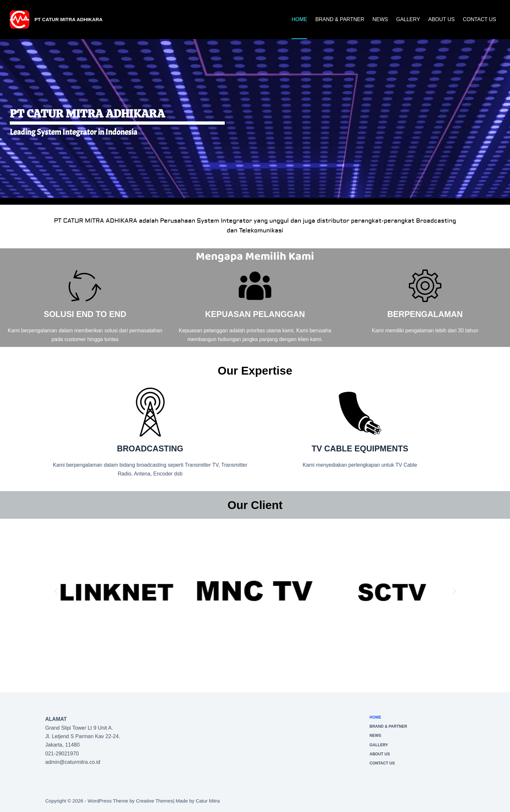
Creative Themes (154, 801)
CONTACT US (480, 19)
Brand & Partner (340, 19)
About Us (441, 19)
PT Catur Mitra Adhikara (68, 19)
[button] (56, 591)
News (380, 19)
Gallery (408, 19)
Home (299, 19)
